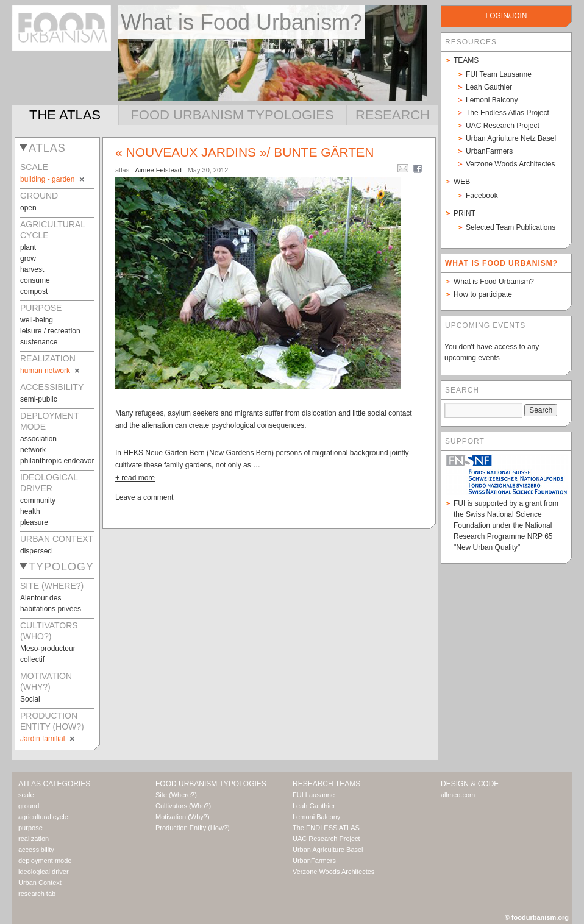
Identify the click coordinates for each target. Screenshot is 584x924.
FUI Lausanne (314, 795)
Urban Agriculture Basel (328, 850)
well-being (37, 320)
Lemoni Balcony (492, 100)
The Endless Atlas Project (507, 113)
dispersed (36, 551)
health (30, 511)
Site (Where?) (176, 795)
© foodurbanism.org (537, 917)
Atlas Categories (54, 784)
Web (462, 182)
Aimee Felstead (158, 170)
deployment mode (45, 861)
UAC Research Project (503, 126)
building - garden (53, 179)
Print (465, 213)
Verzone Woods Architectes (511, 164)
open (28, 208)
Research (393, 115)
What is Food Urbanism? (494, 282)
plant (28, 247)
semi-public (39, 399)
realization (34, 839)
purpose (30, 828)
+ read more (135, 478)
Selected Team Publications (511, 227)
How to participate (483, 294)
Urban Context (40, 883)
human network (51, 371)
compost (34, 291)
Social (30, 699)
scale (26, 795)
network (33, 450)
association (38, 439)
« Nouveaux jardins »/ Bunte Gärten (244, 152)
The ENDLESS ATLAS (326, 828)
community (38, 500)
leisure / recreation (50, 331)
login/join (506, 16)
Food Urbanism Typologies (232, 115)
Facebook (482, 196)
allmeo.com (458, 795)
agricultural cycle (43, 817)
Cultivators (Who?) (183, 806)
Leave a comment (144, 497)
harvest (32, 269)
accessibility (36, 850)
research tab (37, 894)
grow (28, 258)
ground (29, 806)
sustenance (39, 342)
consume (35, 280)
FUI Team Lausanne (499, 74)
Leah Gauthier (489, 87)
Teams (466, 60)
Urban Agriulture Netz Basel (511, 138)
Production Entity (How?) (193, 828)
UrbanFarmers (489, 151)
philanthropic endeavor (57, 461)
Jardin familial (48, 739)
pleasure (34, 522)
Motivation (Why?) (183, 817)
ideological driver (44, 872)
